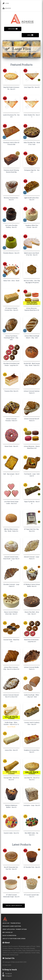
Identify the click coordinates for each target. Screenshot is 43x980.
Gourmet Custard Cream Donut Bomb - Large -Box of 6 (11, 559)
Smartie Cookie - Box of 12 (11, 833)
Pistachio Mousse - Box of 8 (11, 253)
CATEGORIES (13, 29)
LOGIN (6, 3)
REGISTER (7, 8)
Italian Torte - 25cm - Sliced (11, 281)
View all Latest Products (14, 906)
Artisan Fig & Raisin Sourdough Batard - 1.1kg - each (11, 338)
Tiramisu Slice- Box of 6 (11, 391)
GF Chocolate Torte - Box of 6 (32, 867)
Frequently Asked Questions (12, 926)
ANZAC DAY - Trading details (12, 923)
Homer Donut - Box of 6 (11, 446)
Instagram (7, 976)
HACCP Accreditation (9, 936)
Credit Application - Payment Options (15, 929)
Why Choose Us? (8, 932)
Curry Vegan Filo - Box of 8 (32, 87)
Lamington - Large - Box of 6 (32, 805)
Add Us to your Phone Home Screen (14, 939)
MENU (30, 35)
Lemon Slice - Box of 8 (11, 750)
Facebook (7, 974)
